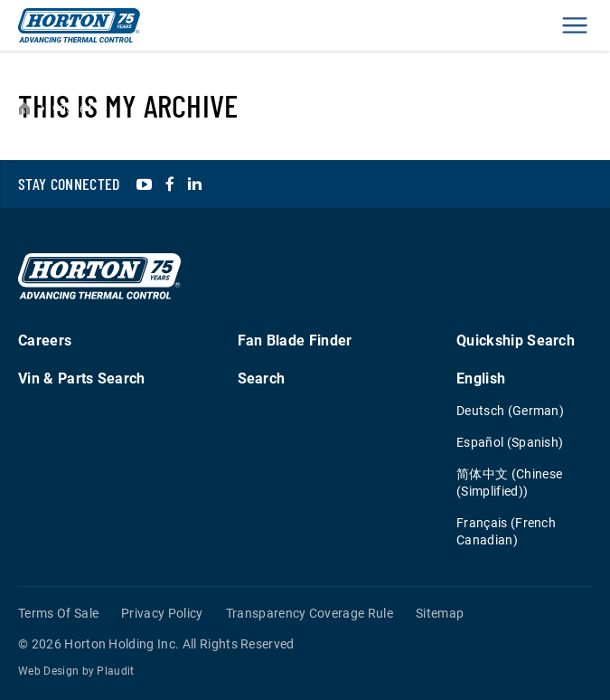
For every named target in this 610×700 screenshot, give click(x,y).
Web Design (48, 671)
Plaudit (115, 671)
